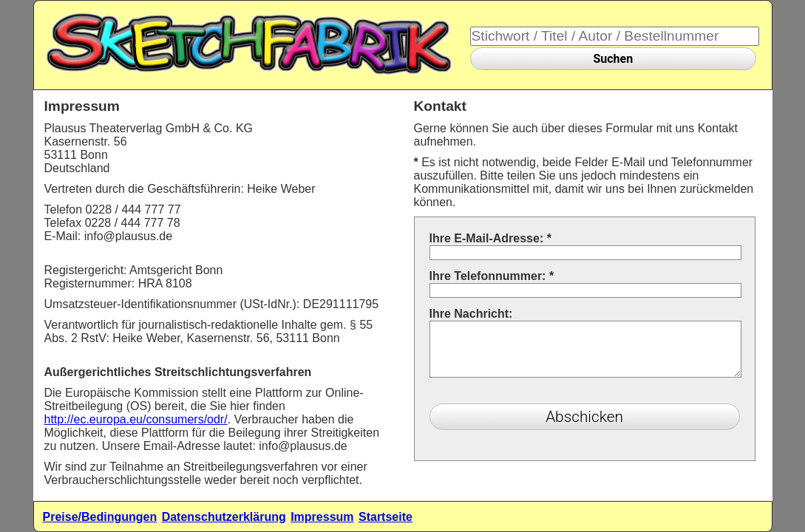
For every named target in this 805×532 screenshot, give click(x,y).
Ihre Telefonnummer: (492, 276)
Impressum (322, 517)
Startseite (385, 517)
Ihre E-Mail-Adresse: (490, 238)
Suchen (613, 59)
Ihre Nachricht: (471, 314)
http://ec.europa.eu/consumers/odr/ (136, 419)
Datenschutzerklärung (224, 517)
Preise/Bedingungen (100, 517)
